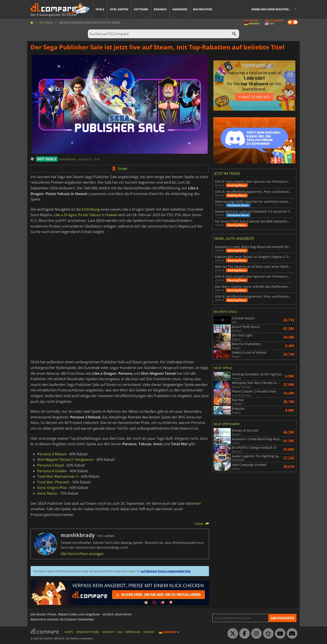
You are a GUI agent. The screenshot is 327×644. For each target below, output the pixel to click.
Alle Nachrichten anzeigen (82, 554)
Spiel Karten (119, 9)
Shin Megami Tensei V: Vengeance (65, 459)
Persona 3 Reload (52, 454)
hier (198, 503)
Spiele (100, 9)
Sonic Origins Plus (52, 488)
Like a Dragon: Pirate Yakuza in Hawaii (85, 215)
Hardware (180, 9)
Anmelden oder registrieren (273, 9)
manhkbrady (68, 159)
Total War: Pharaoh (53, 482)
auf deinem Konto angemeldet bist (166, 571)
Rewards (160, 9)
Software (141, 9)
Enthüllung (91, 209)
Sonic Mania (47, 493)
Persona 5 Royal (50, 465)
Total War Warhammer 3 (58, 476)
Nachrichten (203, 9)
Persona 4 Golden (52, 471)
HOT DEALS (47, 159)
